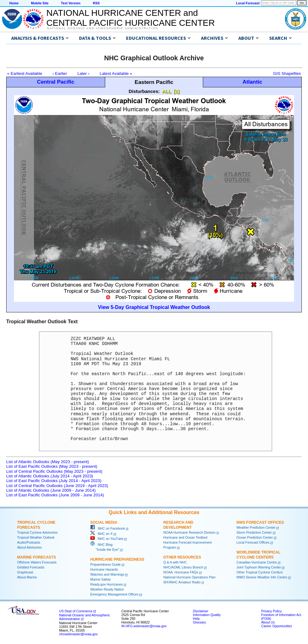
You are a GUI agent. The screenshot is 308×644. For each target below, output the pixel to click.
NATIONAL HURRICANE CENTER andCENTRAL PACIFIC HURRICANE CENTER (131, 18)
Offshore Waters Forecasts (37, 562)
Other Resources (182, 557)
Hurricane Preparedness (117, 559)
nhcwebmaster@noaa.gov (78, 634)
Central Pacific (56, 82)
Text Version (71, 3)
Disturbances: (144, 91)
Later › (84, 74)
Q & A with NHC (175, 562)
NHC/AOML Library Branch (183, 567)
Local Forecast (248, 3)
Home (14, 3)
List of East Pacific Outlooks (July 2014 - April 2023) (54, 481)
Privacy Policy (271, 611)
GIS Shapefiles (287, 74)
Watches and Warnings (107, 574)
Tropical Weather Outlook (36, 537)
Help (196, 619)
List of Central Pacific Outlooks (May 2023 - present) (54, 471)
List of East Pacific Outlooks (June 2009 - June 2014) (55, 495)
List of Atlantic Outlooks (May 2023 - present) (48, 462)
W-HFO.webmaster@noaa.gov (144, 626)
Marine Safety (100, 579)
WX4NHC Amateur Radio (182, 582)
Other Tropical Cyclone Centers (260, 572)
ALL (167, 91)
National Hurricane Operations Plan (189, 577)
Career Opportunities (276, 626)
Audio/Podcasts (29, 542)
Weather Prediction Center (256, 527)
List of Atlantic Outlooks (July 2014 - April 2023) (50, 476)
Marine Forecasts (37, 557)
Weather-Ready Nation (107, 589)
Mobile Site (40, 3)
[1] (176, 91)
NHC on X (101, 534)
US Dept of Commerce (76, 611)
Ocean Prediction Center (255, 537)
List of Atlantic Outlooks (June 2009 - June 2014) (51, 490)
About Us (268, 622)
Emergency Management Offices (114, 594)
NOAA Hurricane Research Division (189, 532)
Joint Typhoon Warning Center (259, 567)
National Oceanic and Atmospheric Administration (103, 28)
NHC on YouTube (107, 539)
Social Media (104, 522)
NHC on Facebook (108, 528)
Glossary (199, 622)
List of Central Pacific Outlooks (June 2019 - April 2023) (57, 486)
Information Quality (207, 615)
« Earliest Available (25, 74)
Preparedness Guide (105, 564)
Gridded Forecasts (31, 567)
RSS (96, 3)
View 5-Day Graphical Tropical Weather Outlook (154, 307)
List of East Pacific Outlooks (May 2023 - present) (52, 466)
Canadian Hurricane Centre (257, 562)
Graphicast (25, 572)
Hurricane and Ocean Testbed (185, 537)
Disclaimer (201, 611)
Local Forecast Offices (253, 542)
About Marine (27, 577)
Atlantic (252, 82)
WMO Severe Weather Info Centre (262, 577)
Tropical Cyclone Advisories (37, 532)
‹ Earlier (60, 74)
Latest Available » (116, 74)
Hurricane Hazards (104, 569)
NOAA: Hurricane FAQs (181, 572)
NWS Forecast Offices (260, 522)
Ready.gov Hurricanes (107, 584)
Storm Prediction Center (254, 532)
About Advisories (29, 547)
